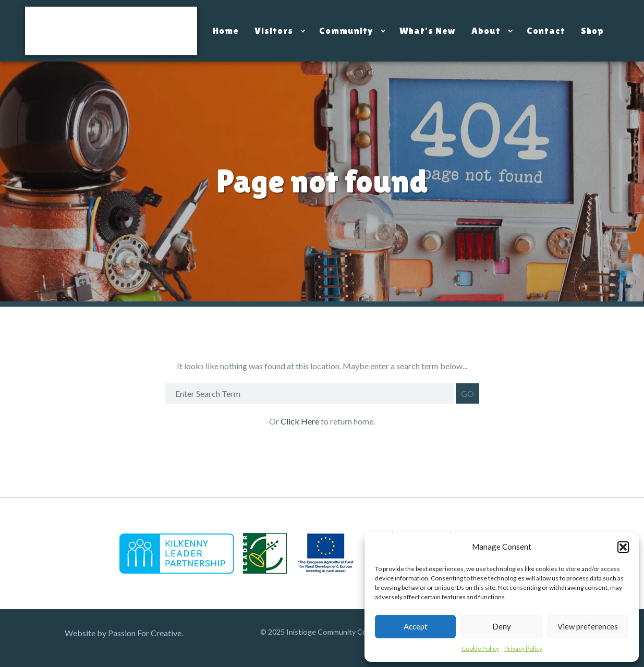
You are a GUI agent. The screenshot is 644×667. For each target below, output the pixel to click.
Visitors (274, 31)
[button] (623, 547)
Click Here (301, 421)
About (486, 31)
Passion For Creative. (145, 633)
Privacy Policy (523, 648)
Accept (416, 626)
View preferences (588, 626)
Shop (592, 31)
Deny (502, 626)
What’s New (428, 31)
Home (226, 31)
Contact (546, 31)
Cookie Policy (480, 648)
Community (346, 31)
